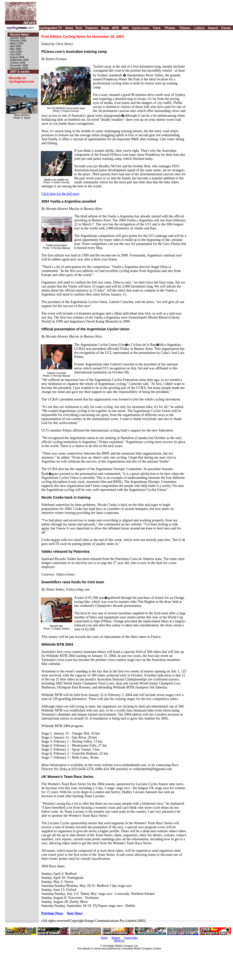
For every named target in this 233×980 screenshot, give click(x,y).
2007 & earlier (20, 72)
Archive (116, 938)
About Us (119, 941)
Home (104, 938)
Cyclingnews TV (50, 28)
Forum (226, 28)
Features (92, 28)
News (69, 28)
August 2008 (17, 57)
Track (156, 28)
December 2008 (19, 68)
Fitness (185, 28)
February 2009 (18, 41)
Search (213, 28)
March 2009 (17, 43)
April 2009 (16, 46)
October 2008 (18, 63)
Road (105, 28)
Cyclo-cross (141, 28)
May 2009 (16, 49)
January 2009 (18, 38)
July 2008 (15, 54)
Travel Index (131, 938)
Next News (75, 913)
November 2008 (19, 65)
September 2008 (19, 60)
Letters (200, 28)
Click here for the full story (60, 194)
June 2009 (16, 52)
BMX (125, 28)
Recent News (19, 35)
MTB (115, 28)
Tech (79, 28)
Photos (170, 28)
